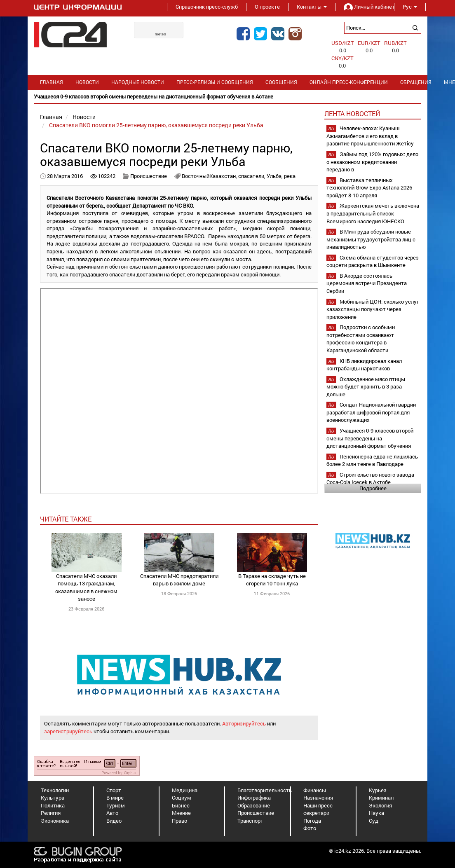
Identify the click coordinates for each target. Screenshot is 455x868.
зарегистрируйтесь (68, 731)
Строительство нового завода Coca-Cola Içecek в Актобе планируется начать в (370, 482)
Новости (87, 82)
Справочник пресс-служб (207, 7)
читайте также (66, 519)
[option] (227, 97)
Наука (376, 813)
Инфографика (254, 798)
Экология (380, 805)
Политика (53, 805)
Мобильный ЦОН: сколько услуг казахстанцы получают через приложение (373, 309)
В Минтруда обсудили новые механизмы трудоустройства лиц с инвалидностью (371, 239)
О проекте (267, 7)
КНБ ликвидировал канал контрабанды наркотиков (364, 365)
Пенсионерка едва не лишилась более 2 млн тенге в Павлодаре (372, 460)
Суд (374, 821)
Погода (312, 821)
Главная (52, 82)
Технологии (55, 790)
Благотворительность (265, 790)
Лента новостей (352, 113)
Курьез (378, 790)
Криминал (381, 798)
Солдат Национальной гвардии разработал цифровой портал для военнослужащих (371, 412)
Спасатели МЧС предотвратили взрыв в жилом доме (179, 580)
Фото (310, 828)
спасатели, (252, 176)
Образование (254, 805)
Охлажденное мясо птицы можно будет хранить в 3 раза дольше (366, 387)
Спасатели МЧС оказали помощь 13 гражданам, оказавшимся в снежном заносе (86, 587)
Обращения (416, 82)
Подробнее (373, 488)
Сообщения (281, 82)
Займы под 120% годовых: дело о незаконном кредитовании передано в (372, 162)
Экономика (55, 821)
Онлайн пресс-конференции (349, 82)
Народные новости (138, 82)
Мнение (181, 813)
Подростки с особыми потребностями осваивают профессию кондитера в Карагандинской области (361, 339)
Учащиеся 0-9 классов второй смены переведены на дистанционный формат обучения (370, 438)
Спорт (114, 790)
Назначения (318, 798)
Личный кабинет (365, 7)
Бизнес (181, 805)
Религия (51, 813)
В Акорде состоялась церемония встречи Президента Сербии (367, 283)
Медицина (185, 790)
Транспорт (250, 821)
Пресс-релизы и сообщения (215, 82)
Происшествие (149, 176)
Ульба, (275, 176)
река (290, 176)
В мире (115, 798)
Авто (112, 813)
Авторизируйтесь (244, 723)
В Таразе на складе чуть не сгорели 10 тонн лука (272, 580)
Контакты (312, 7)
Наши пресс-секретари (319, 809)
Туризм (116, 805)
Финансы (315, 790)
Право (179, 821)
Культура (53, 798)
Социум (182, 798)
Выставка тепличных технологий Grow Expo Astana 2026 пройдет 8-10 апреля (369, 188)
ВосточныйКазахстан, (210, 176)
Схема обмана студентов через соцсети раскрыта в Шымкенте (373, 261)
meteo (161, 34)
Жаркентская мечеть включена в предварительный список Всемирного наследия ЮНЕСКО (373, 213)
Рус (410, 7)
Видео (114, 821)
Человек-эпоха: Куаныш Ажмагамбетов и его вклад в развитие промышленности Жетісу (370, 136)
